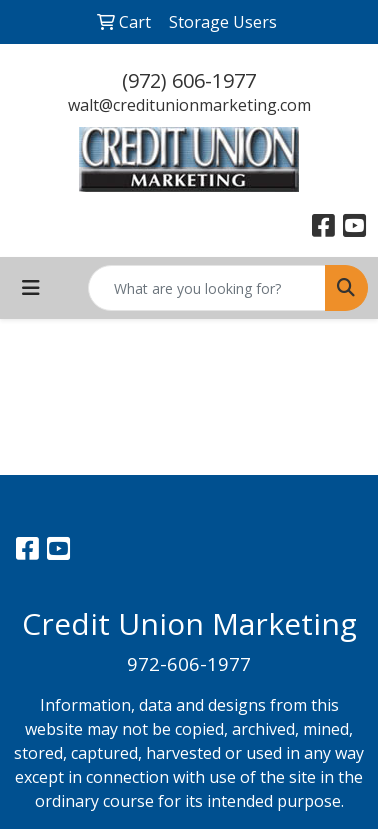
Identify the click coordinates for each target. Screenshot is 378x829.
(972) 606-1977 (189, 80)
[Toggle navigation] (31, 288)
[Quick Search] (207, 288)
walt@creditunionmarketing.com (189, 105)
